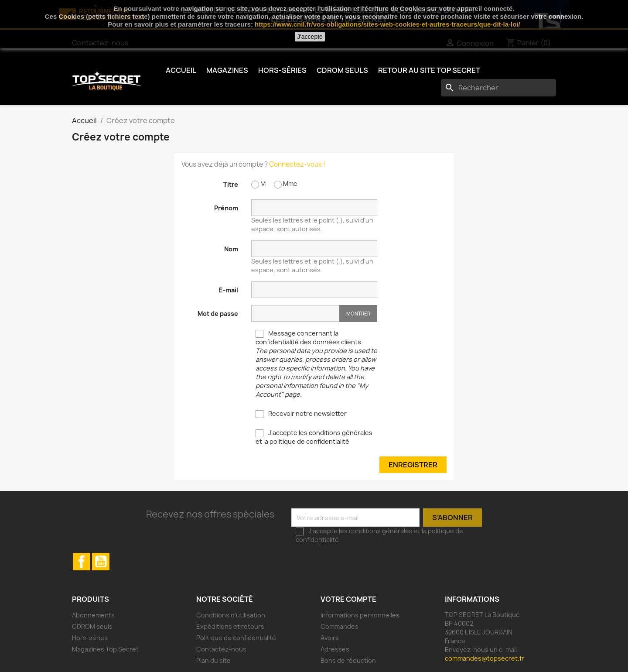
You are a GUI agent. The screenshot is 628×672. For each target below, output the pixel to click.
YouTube (101, 562)
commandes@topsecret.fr (485, 658)
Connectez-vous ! (297, 164)
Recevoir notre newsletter (301, 414)
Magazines (227, 70)
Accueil (181, 70)
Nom (231, 249)
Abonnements (93, 615)
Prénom (226, 208)
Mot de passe (218, 314)
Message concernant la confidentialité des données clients (316, 364)
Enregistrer (413, 465)
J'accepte (310, 37)
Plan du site (213, 660)
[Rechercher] (498, 88)
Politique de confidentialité (236, 638)
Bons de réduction (348, 660)
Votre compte (348, 599)
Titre (231, 184)
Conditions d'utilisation (231, 615)
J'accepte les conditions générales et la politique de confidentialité (314, 437)
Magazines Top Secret (105, 649)
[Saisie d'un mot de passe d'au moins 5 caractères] (295, 313)
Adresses (335, 649)
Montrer (358, 314)
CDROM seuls (342, 70)
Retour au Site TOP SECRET (429, 70)
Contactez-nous (221, 649)
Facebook (82, 562)
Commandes (340, 626)
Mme (286, 184)
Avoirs (330, 638)
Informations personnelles (360, 615)
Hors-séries (282, 70)
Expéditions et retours (230, 626)
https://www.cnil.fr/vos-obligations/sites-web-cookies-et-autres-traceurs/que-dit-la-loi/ (387, 24)
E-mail (229, 290)
